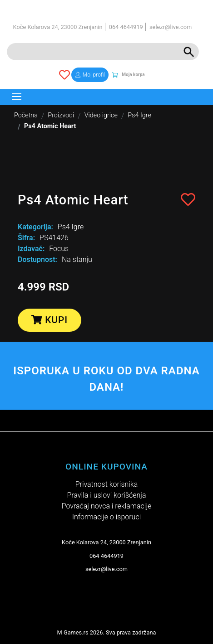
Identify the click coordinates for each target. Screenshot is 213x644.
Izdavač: (31, 249)
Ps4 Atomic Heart (50, 126)
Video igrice (101, 115)
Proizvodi (61, 115)
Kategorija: (35, 227)
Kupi (50, 320)
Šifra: (26, 238)
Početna (26, 115)
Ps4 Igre (139, 115)
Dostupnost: (37, 259)
